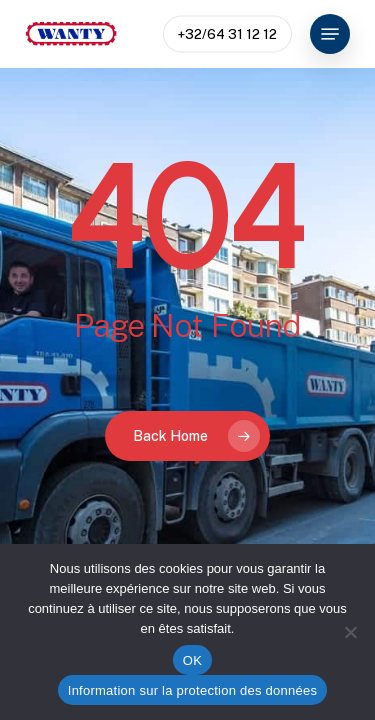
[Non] (350, 632)
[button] (330, 34)
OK (192, 660)
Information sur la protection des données (192, 690)
